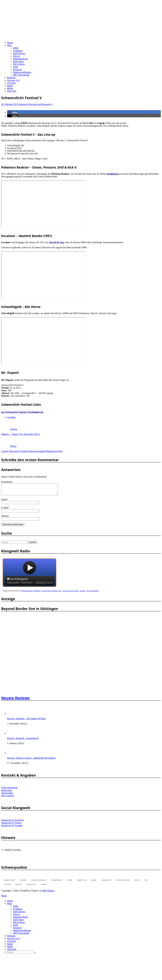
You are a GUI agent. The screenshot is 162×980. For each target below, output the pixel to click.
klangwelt (23, 104)
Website (5, 518)
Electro (17, 56)
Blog (9, 45)
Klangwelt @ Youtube (12, 828)
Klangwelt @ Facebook (13, 822)
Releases (11, 78)
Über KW (12, 91)
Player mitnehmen (93, 593)
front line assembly (123, 882)
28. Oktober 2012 (10, 104)
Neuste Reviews (15, 700)
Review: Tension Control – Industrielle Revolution (31, 760)
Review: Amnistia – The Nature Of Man (26, 721)
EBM (16, 48)
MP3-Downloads (21, 75)
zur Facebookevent (22, 412)
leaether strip (82, 882)
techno (137, 882)
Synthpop (18, 51)
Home (10, 43)
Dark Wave (18, 61)
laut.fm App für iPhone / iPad (52, 593)
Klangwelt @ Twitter (11, 825)
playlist (94, 882)
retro (146, 882)
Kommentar (7, 482)
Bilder (10, 88)
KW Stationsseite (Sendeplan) (31, 593)
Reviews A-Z (13, 80)
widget (29, 576)
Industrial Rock (20, 59)
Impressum (6, 792)
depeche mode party (39, 882)
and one (18, 887)
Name (4, 502)
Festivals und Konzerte (40, 104)
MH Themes (48, 893)
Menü (4, 898)
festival (69, 882)
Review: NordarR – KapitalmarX (23, 740)
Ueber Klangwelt (9, 790)
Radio (10, 86)
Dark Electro (19, 53)
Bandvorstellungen (22, 72)
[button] (13, 112)
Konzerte (17, 69)
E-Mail (5, 510)
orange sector (106, 882)
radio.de (83, 593)
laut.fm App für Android (71, 593)
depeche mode (9, 882)
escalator (11, 417)
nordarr (44, 887)
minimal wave (31, 887)
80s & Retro (19, 64)
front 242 (7, 887)
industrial (23, 882)
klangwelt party (57, 882)
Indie (16, 67)
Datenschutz (7, 795)
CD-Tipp (11, 83)
